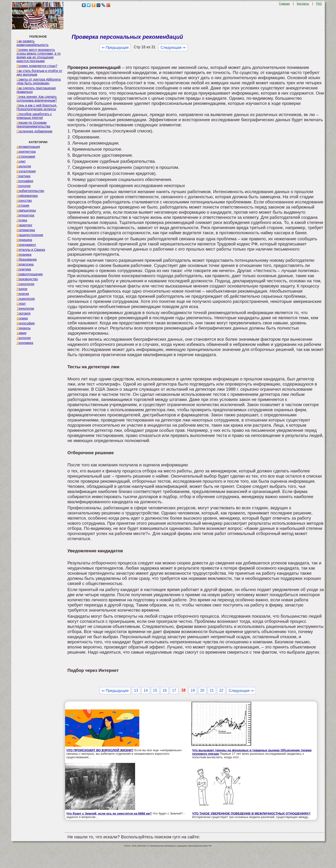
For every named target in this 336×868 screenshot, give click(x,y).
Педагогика (25, 264)
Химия (21, 333)
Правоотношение (30, 274)
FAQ (319, 4)
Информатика (27, 196)
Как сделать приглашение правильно (36, 90)
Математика (26, 230)
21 (212, 690)
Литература (25, 215)
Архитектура (26, 152)
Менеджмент (26, 245)
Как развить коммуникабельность (33, 43)
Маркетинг (24, 225)
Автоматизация (28, 147)
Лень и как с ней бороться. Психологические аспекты (37, 107)
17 (174, 690)
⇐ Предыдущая (115, 48)
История (23, 205)
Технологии (25, 308)
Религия (23, 294)
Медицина (24, 240)
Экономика (25, 343)
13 (136, 690)
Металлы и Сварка (31, 250)
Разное (22, 289)
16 (165, 690)
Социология (26, 299)
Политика (24, 269)
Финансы (24, 328)
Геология (24, 186)
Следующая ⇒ (173, 48)
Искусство (24, 201)
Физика (22, 318)
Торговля (24, 313)
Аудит (21, 161)
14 (146, 690)
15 (155, 690)
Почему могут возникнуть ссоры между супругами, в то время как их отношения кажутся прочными (39, 55)
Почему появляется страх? (37, 66)
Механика (24, 255)
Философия (26, 323)
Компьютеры (26, 210)
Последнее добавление (35, 131)
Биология (24, 166)
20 (202, 690)
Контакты (303, 4)
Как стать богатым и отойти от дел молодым (39, 73)
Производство (27, 279)
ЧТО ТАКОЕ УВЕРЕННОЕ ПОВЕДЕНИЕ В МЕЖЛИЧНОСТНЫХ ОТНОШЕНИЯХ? (251, 813)
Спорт (21, 304)
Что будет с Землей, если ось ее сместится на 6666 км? (109, 813)
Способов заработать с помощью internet (34, 116)
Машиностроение (30, 235)
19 (193, 690)
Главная (284, 4)
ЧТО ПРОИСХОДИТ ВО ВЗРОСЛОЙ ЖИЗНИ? (100, 750)
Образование (27, 259)
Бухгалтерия (26, 171)
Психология (25, 284)
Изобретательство (30, 191)
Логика (22, 220)
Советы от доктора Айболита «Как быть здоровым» (39, 81)
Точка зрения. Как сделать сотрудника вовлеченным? (37, 99)
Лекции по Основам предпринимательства (33, 124)
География (25, 181)
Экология (24, 338)
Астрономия (26, 156)
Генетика (23, 176)
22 (221, 690)
